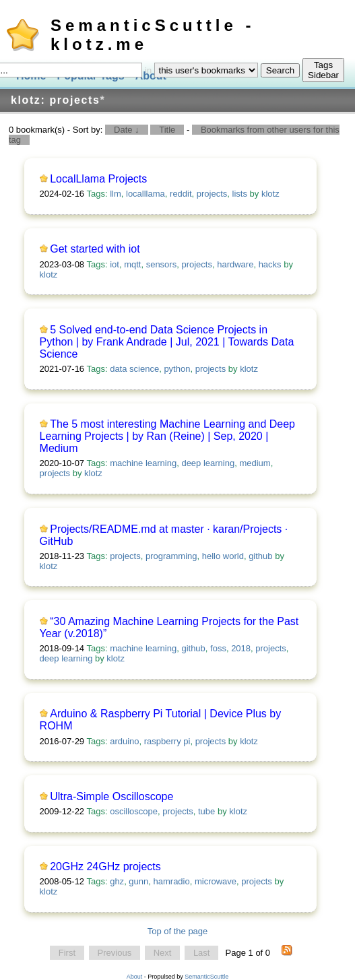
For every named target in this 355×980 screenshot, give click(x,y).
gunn (138, 881)
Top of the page (178, 931)
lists (240, 194)
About (135, 977)
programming (171, 556)
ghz (117, 881)
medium (255, 463)
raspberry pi (167, 741)
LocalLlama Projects (98, 179)
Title (167, 130)
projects (212, 194)
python (177, 369)
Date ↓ (127, 130)
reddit (181, 194)
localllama (146, 194)
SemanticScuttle (206, 977)
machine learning (143, 463)
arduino (124, 741)
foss (218, 648)
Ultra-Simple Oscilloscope (111, 796)
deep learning (208, 463)
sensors (162, 264)
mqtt (132, 264)
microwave (216, 881)
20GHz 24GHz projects (105, 867)
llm (116, 194)
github (260, 556)
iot (115, 264)
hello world (223, 556)
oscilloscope (134, 811)
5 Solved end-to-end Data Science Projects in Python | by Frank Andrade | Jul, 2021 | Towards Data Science (167, 342)
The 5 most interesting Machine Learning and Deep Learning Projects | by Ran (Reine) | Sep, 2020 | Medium (167, 436)
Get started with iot (95, 249)
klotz (270, 194)
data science (134, 369)
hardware (235, 264)
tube (206, 811)
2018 (241, 648)
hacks (270, 264)
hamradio (172, 881)
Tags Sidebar (323, 70)
